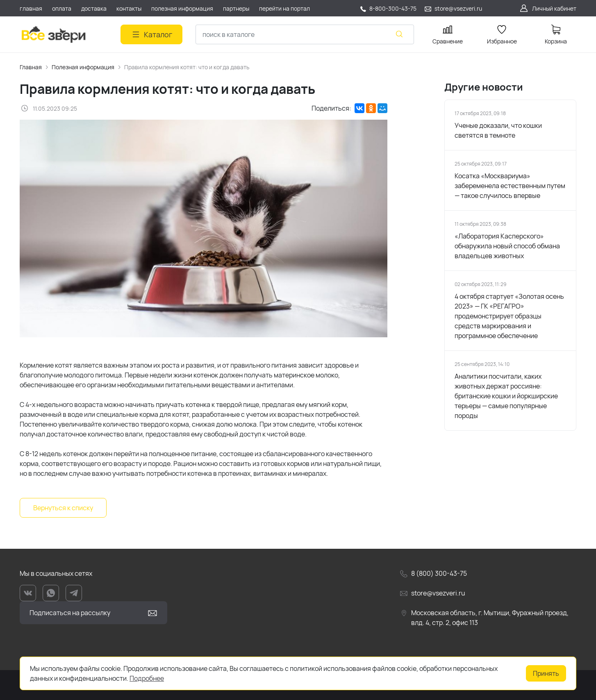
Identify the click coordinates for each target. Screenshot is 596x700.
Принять (546, 673)
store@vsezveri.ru (458, 8)
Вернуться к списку (63, 508)
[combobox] (305, 34)
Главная (31, 67)
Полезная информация (83, 67)
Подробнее (147, 678)
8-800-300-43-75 (393, 8)
